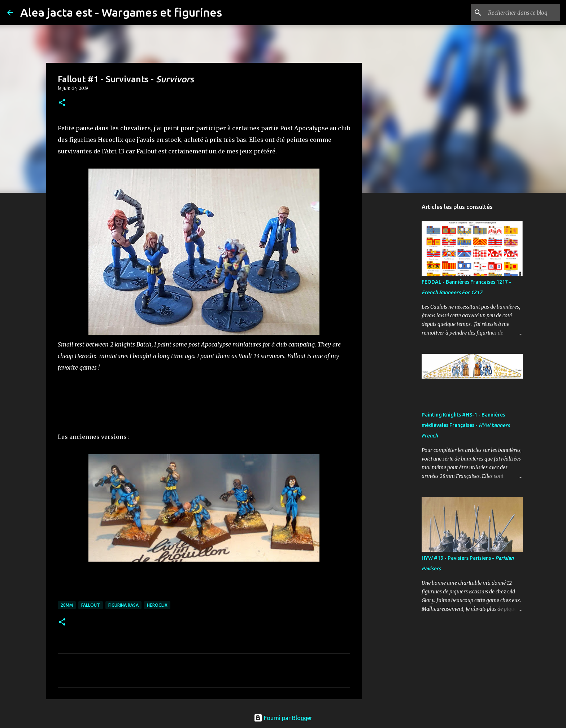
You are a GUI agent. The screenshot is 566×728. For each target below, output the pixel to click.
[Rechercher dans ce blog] (522, 13)
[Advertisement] (399, 312)
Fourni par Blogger (283, 718)
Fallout (91, 605)
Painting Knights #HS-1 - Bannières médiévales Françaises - (466, 425)
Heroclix (157, 605)
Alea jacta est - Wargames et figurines (121, 12)
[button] (62, 103)
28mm (67, 605)
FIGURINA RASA (123, 605)
